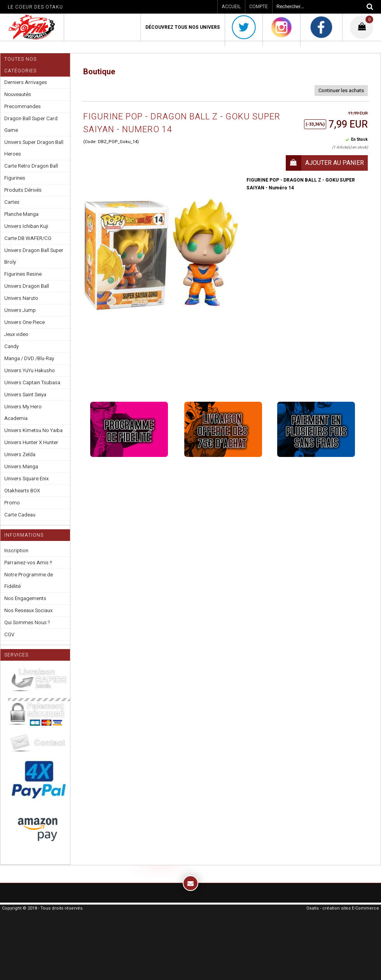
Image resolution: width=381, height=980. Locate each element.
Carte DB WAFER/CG (28, 238)
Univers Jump (20, 310)
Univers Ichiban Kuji (26, 226)
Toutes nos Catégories (20, 65)
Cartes (12, 202)
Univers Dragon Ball (27, 286)
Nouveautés (18, 94)
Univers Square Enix (26, 479)
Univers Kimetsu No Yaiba (33, 430)
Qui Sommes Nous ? (27, 622)
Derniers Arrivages (26, 82)
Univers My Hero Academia (23, 412)
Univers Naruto (21, 298)
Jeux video (16, 334)
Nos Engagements (25, 598)
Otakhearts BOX (22, 491)
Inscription (16, 550)
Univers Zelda (20, 454)
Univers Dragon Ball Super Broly (34, 256)
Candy (11, 346)
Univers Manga (21, 466)
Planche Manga (21, 214)
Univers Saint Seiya (25, 395)
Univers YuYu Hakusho (30, 370)
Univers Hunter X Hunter (31, 442)
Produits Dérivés (23, 190)
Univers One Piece (24, 322)
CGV (9, 634)
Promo (12, 503)
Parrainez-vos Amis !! (28, 563)
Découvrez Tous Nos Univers (183, 27)
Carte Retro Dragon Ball (31, 166)
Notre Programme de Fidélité (29, 580)
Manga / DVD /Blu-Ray (29, 358)
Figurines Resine (23, 274)
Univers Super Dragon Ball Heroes (34, 148)
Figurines (15, 178)
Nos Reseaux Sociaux (28, 610)
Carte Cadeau (20, 515)
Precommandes (23, 106)
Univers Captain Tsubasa (32, 382)
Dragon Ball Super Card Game (31, 124)
